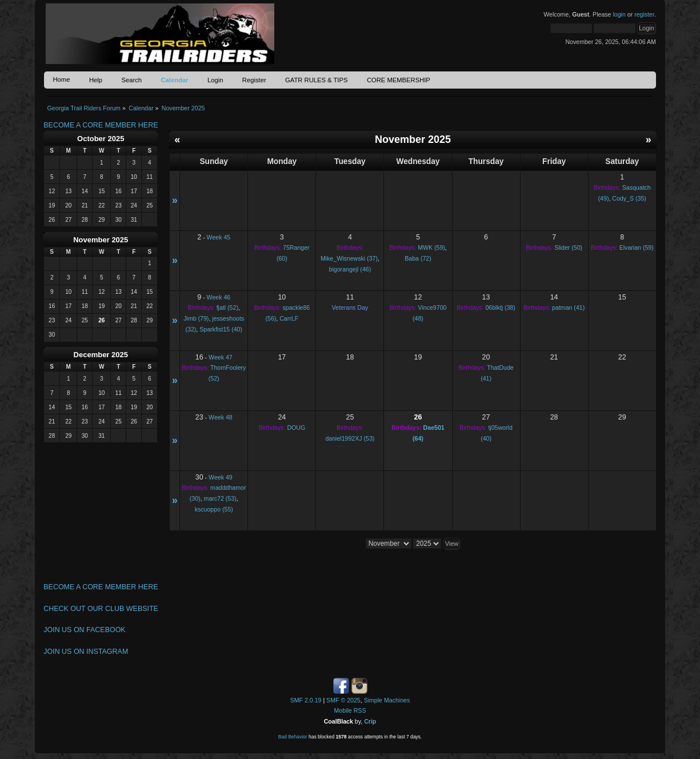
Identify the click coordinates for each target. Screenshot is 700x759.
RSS (360, 710)
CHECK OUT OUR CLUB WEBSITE (101, 609)
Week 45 (219, 237)
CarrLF (289, 318)
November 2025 (101, 240)
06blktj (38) (500, 307)
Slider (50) (568, 247)
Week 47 (221, 357)
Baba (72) (418, 258)
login (619, 14)
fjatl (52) (227, 307)
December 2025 (101, 355)
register (644, 14)
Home (61, 79)
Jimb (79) (196, 318)
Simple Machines (387, 700)
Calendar (174, 80)
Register (254, 80)
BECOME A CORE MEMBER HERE (101, 125)
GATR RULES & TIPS (316, 80)
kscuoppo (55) (214, 509)
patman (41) (568, 307)
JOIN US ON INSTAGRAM (86, 652)
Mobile (343, 710)
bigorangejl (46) (350, 269)
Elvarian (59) (637, 247)
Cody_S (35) (629, 198)
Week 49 (221, 477)
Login (215, 80)
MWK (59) (431, 247)
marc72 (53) (220, 498)
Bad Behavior (293, 737)
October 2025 (101, 139)
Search (131, 80)
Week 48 (221, 417)
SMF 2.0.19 (306, 700)
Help (96, 80)
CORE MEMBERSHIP (399, 80)
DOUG (296, 428)
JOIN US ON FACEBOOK (84, 630)
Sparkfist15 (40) (221, 329)
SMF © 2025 (343, 700)
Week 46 (219, 297)
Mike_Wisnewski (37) (349, 258)
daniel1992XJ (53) (350, 438)
